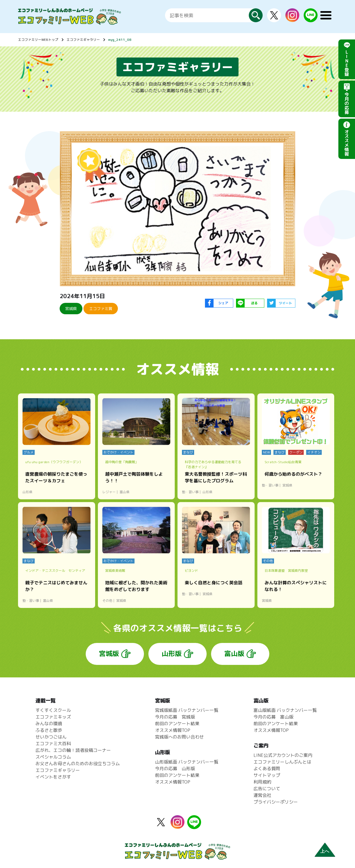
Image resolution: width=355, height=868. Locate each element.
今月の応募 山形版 (175, 769)
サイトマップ (267, 775)
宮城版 (109, 654)
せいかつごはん (51, 737)
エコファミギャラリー (83, 40)
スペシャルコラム (53, 757)
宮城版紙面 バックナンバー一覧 (187, 710)
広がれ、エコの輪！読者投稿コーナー (73, 750)
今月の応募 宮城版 (175, 717)
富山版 (234, 654)
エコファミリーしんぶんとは (282, 762)
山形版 (172, 654)
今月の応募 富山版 (273, 717)
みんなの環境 (49, 724)
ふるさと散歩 (49, 730)
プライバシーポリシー (276, 802)
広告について (267, 789)
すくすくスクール (53, 710)
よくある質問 (267, 769)
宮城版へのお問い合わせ (179, 737)
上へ (325, 851)
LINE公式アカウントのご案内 (283, 755)
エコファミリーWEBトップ (38, 40)
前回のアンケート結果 (177, 724)
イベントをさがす (53, 777)
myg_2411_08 (120, 40)
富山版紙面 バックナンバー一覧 (285, 710)
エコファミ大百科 (53, 744)
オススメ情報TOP (173, 730)
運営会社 (262, 795)
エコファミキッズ (53, 717)
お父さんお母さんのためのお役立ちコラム (78, 764)
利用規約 (262, 782)
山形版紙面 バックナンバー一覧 (187, 762)
